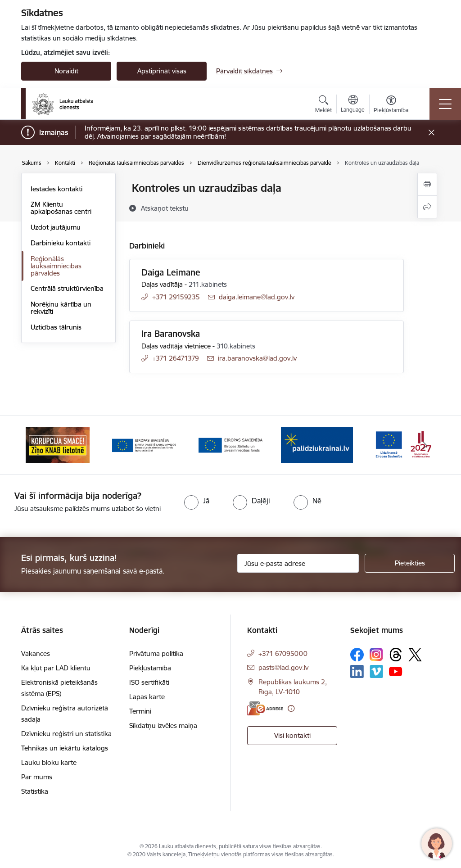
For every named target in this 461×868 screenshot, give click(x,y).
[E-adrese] (265, 708)
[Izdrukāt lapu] (427, 184)
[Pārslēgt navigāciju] (445, 104)
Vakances (36, 653)
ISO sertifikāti (149, 682)
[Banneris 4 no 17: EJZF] (230, 445)
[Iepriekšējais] (36, 445)
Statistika (35, 791)
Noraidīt (66, 71)
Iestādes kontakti (56, 189)
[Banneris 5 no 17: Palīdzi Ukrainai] (317, 445)
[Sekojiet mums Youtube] (396, 671)
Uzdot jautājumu (56, 227)
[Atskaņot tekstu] (165, 208)
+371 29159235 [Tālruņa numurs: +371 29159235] (176, 297)
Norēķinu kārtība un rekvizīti (61, 308)
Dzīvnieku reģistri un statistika (66, 734)
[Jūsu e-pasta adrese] (298, 563)
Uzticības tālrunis (56, 327)
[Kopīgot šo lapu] (427, 207)
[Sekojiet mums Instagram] (376, 654)
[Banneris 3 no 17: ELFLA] (144, 445)
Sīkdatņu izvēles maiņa (163, 726)
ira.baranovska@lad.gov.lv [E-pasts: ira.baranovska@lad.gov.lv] (257, 358)
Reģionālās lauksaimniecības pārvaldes (56, 266)
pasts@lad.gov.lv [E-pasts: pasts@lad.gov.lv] (283, 667)
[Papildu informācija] (291, 708)
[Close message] (432, 133)
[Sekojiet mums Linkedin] (357, 672)
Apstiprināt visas (162, 71)
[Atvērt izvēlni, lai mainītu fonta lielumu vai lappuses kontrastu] (391, 105)
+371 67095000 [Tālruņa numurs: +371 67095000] (283, 653)
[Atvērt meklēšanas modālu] (323, 105)
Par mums (37, 777)
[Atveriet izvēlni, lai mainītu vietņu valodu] (353, 105)
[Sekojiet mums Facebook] (357, 655)
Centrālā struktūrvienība (67, 288)
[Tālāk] (425, 445)
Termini (140, 711)
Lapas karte (147, 697)
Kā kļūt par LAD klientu (56, 668)
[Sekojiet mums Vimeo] (376, 671)
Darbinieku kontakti (61, 243)
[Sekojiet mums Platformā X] (415, 655)
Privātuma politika (156, 653)
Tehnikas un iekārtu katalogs (65, 748)
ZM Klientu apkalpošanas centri (61, 208)
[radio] (197, 501)
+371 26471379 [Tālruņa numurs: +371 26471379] (176, 358)
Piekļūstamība (150, 668)
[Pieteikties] (410, 563)
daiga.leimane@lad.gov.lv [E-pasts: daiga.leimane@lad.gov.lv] (257, 297)
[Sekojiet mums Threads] (396, 655)
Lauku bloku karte (49, 762)
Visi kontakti (292, 735)
